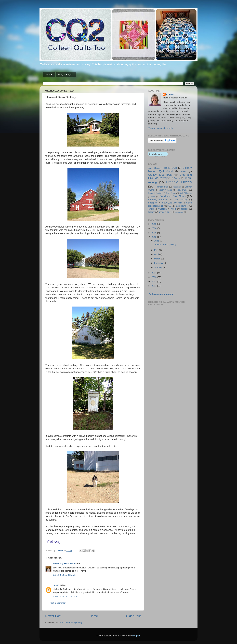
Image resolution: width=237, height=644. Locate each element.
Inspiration (177, 187)
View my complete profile (160, 128)
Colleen (170, 94)
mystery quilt (165, 212)
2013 (154, 277)
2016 (154, 233)
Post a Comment (58, 603)
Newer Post (53, 616)
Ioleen (56, 585)
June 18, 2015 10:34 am (65, 597)
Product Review (155, 193)
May (157, 250)
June (157, 241)
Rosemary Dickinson (64, 563)
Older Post (133, 616)
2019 (154, 224)
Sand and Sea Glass (173, 196)
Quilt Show (171, 193)
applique (185, 209)
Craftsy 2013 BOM (160, 175)
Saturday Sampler (158, 200)
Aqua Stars (154, 168)
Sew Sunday (181, 200)
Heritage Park (162, 187)
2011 (154, 286)
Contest (183, 171)
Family (177, 178)
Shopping (153, 203)
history (151, 212)
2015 (154, 237)
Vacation (162, 209)
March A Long (165, 190)
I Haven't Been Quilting (165, 245)
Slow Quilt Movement (172, 203)
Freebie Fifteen (179, 182)
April (157, 254)
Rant (153, 197)
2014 (154, 273)
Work (174, 209)
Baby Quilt (171, 168)
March (158, 259)
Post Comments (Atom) (70, 623)
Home (49, 74)
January (158, 267)
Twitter (151, 209)
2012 (154, 281)
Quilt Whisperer (186, 193)
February (159, 263)
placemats (179, 212)
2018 (154, 228)
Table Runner (182, 206)
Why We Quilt (66, 74)
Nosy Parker (182, 190)
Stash (170, 206)
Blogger (136, 636)
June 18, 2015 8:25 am (64, 575)
